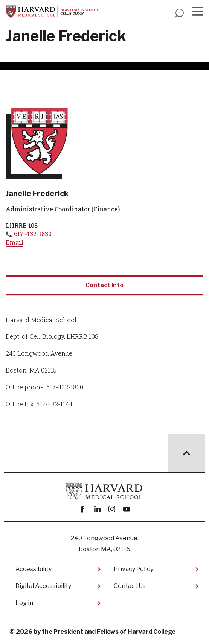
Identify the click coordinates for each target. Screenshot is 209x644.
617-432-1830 (33, 234)
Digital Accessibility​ (43, 586)
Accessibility (34, 569)
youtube (127, 509)
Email (14, 242)
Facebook (83, 509)
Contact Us (130, 586)
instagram (112, 509)
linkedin (97, 509)
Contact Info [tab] (104, 285)
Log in (24, 603)
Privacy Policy (133, 569)
